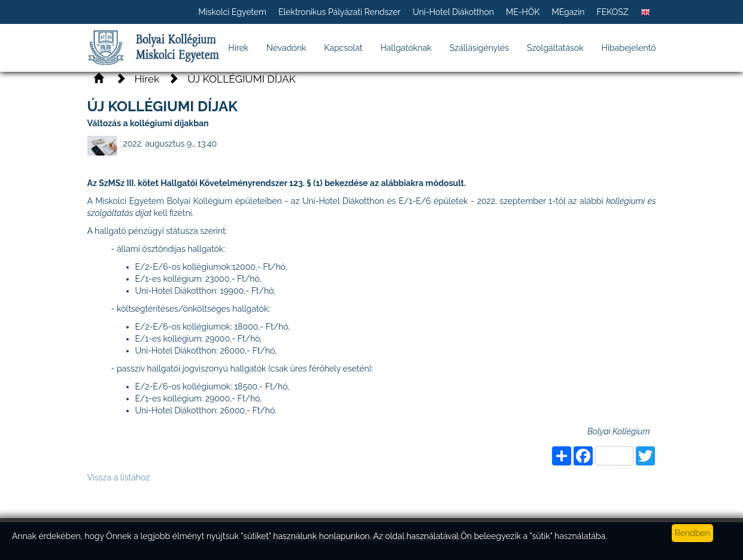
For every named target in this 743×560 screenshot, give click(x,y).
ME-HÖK (523, 12)
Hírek (238, 48)
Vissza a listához (119, 477)
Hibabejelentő (629, 48)
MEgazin (568, 12)
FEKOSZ (612, 12)
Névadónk (286, 48)
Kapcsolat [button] (343, 48)
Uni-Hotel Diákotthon (453, 12)
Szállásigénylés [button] (479, 48)
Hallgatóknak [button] (406, 48)
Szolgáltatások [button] (555, 48)
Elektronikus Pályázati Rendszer (339, 12)
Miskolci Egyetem (232, 12)
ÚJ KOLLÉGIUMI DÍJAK (242, 79)
